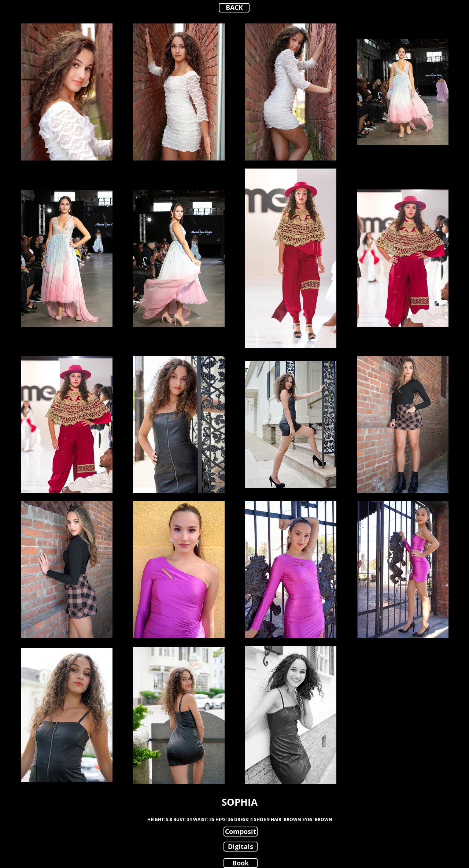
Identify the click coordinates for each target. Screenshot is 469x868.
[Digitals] (241, 847)
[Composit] (241, 832)
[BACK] (234, 8)
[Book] (241, 863)
